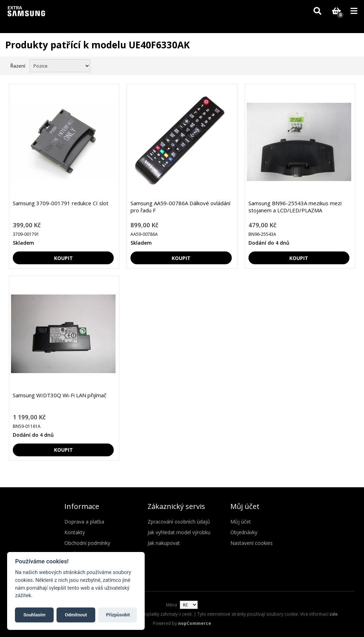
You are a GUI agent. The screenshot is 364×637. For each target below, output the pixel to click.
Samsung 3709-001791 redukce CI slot (61, 203)
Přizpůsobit (118, 615)
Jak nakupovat (164, 543)
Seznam (351, 65)
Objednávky (244, 532)
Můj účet (241, 522)
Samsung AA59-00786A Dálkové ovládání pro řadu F (180, 207)
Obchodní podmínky (87, 543)
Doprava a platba (84, 522)
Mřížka (338, 65)
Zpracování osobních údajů (179, 522)
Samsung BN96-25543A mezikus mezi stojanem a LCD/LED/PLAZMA (295, 207)
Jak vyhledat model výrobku (179, 532)
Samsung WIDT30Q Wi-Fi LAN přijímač (60, 395)
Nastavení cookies (251, 543)
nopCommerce (195, 623)
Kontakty (75, 532)
